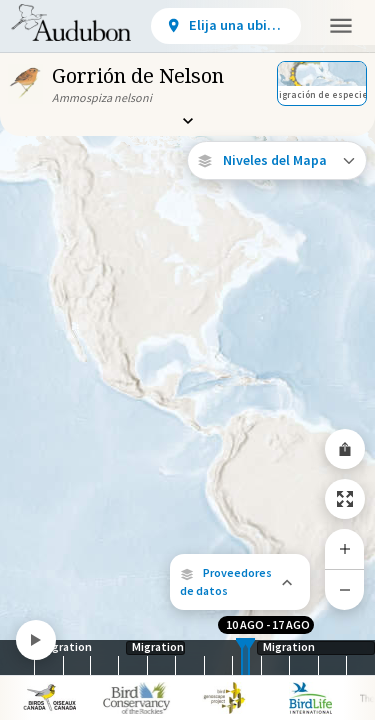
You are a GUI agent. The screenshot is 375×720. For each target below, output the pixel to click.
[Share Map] (345, 449)
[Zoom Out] (345, 589)
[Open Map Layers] (277, 160)
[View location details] (226, 26)
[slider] (242, 657)
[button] (240, 582)
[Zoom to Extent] (345, 499)
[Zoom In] (345, 549)
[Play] (36, 640)
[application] (187, 360)
